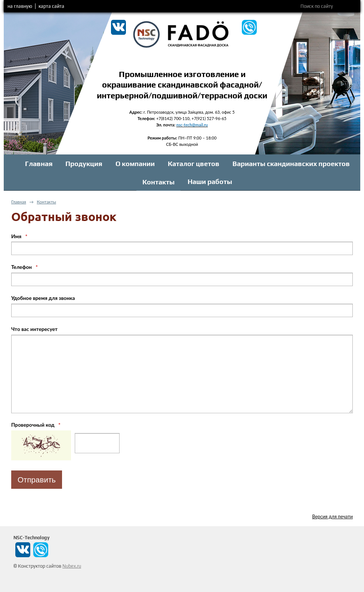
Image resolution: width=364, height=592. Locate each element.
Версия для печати (332, 517)
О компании (135, 164)
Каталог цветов (194, 164)
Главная (39, 164)
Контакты (158, 182)
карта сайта (51, 6)
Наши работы (210, 182)
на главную (20, 6)
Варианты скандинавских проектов (291, 164)
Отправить (37, 480)
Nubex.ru (72, 566)
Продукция (84, 164)
